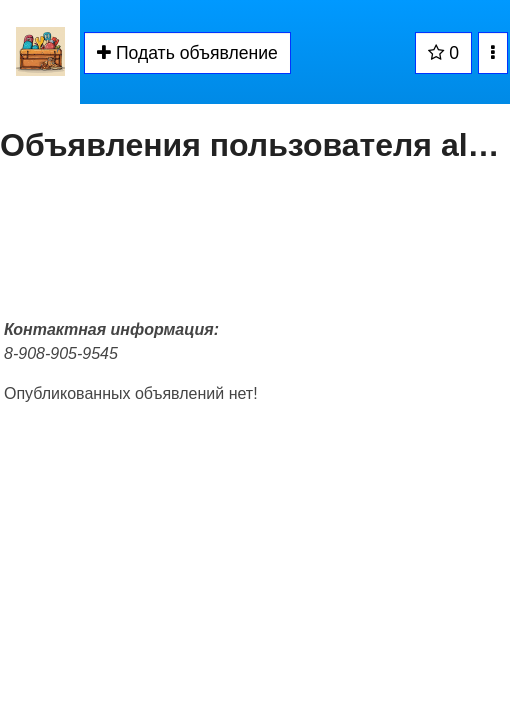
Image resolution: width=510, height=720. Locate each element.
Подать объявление (187, 53)
